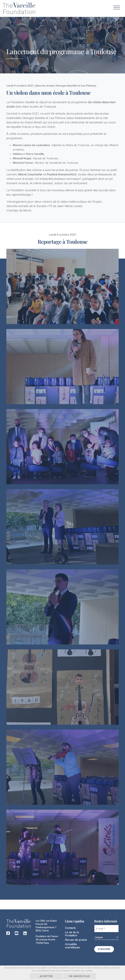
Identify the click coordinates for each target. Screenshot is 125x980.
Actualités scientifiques (72, 946)
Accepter (46, 976)
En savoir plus (80, 976)
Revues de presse (76, 940)
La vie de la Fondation (72, 934)
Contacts (70, 928)
